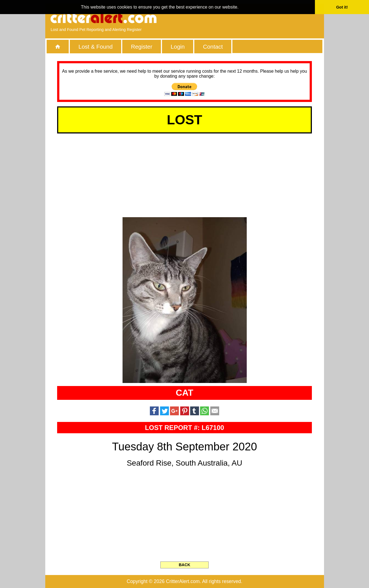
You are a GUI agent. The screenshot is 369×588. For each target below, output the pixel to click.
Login (178, 47)
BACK (185, 565)
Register (141, 47)
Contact (213, 47)
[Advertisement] (255, 18)
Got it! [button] (342, 7)
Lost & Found (95, 47)
